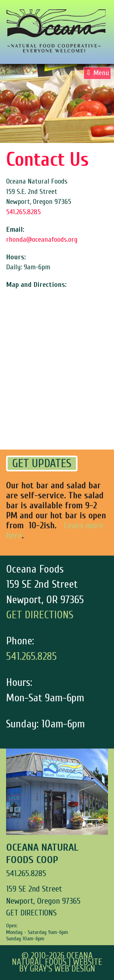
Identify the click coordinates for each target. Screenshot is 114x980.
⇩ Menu (97, 73)
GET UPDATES (42, 463)
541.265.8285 (23, 212)
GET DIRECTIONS (40, 615)
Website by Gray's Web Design (61, 965)
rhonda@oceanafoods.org (42, 239)
